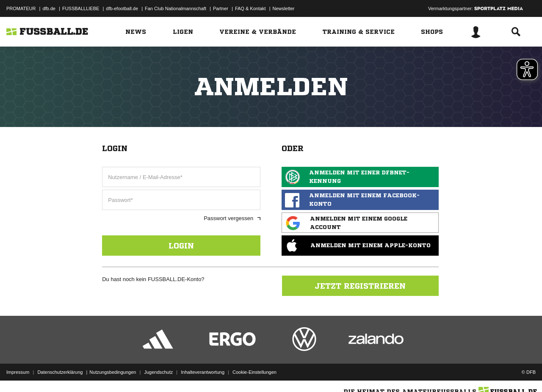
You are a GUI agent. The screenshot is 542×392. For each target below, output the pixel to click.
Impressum (18, 372)
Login (181, 246)
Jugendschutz (158, 372)
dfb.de (49, 8)
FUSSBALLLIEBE (81, 8)
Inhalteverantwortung (203, 372)
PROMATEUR (21, 8)
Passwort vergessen (232, 218)
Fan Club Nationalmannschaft (176, 8)
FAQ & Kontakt (250, 8)
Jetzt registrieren (360, 286)
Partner (221, 8)
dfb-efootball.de (122, 8)
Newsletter (284, 8)
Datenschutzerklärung (60, 372)
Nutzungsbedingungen (113, 372)
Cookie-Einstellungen (254, 372)
